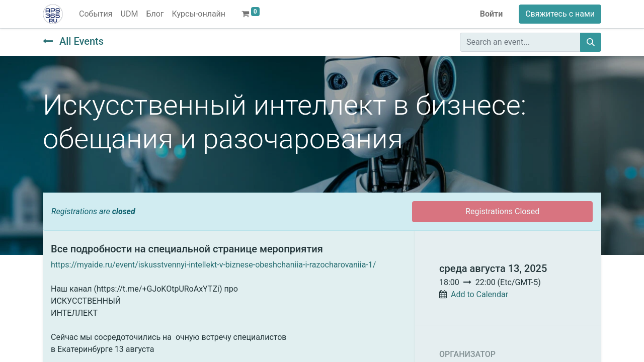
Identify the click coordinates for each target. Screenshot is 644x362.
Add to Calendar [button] (479, 294)
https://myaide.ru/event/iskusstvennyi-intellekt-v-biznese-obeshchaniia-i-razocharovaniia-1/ (213, 265)
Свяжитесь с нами (560, 14)
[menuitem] (96, 14)
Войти (492, 14)
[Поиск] (591, 42)
